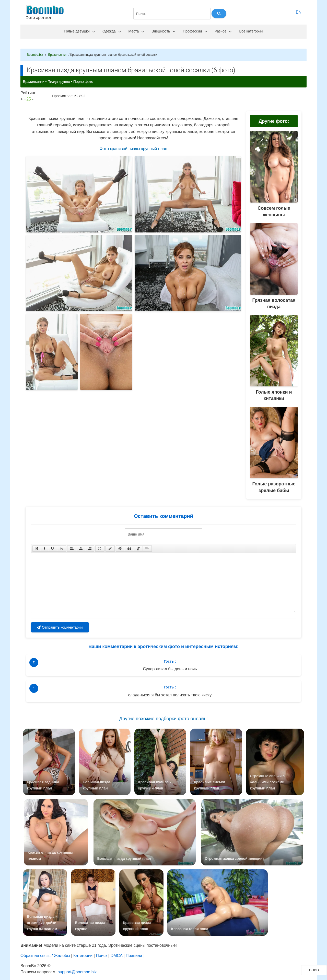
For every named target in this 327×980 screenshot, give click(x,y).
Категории (83, 960)
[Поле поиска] (172, 14)
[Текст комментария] (163, 583)
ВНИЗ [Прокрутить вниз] (318, 970)
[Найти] (219, 14)
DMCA (116, 960)
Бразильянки (34, 82)
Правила (134, 960)
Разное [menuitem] (223, 31)
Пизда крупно (59, 82)
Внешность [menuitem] (163, 31)
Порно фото (83, 82)
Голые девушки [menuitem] (80, 31)
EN (299, 12)
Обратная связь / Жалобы (45, 960)
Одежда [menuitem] (112, 31)
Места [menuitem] (136, 31)
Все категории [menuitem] (251, 31)
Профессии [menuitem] (195, 31)
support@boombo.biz (77, 977)
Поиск (101, 960)
